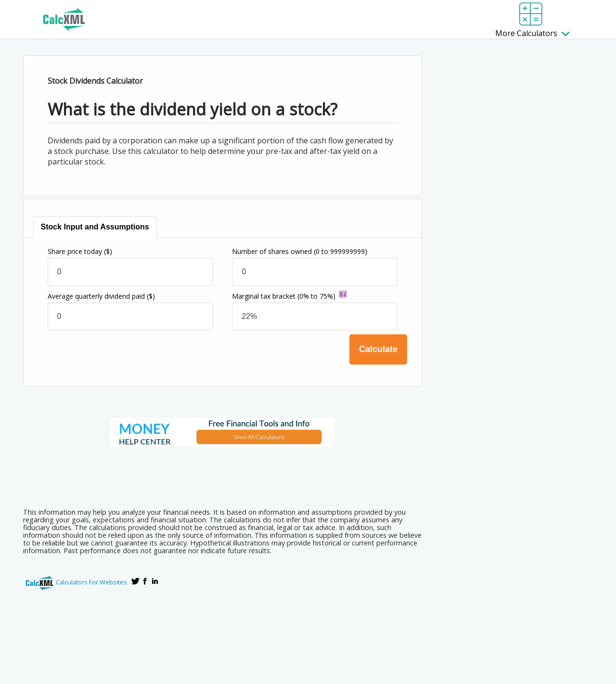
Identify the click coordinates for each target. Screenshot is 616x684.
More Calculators (532, 33)
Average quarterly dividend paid (101, 296)
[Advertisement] (222, 474)
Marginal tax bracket (284, 296)
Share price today (80, 251)
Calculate (378, 349)
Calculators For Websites (91, 582)
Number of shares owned (300, 251)
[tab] (95, 227)
